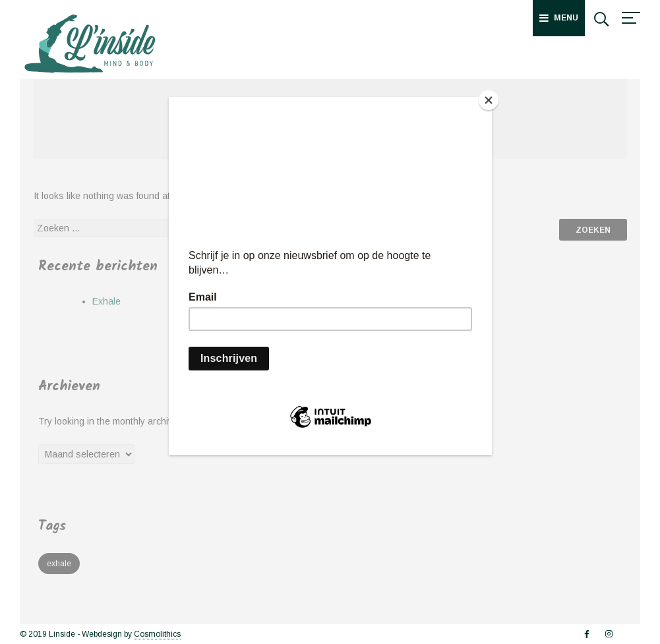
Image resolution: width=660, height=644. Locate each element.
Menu (559, 18)
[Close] (489, 100)
